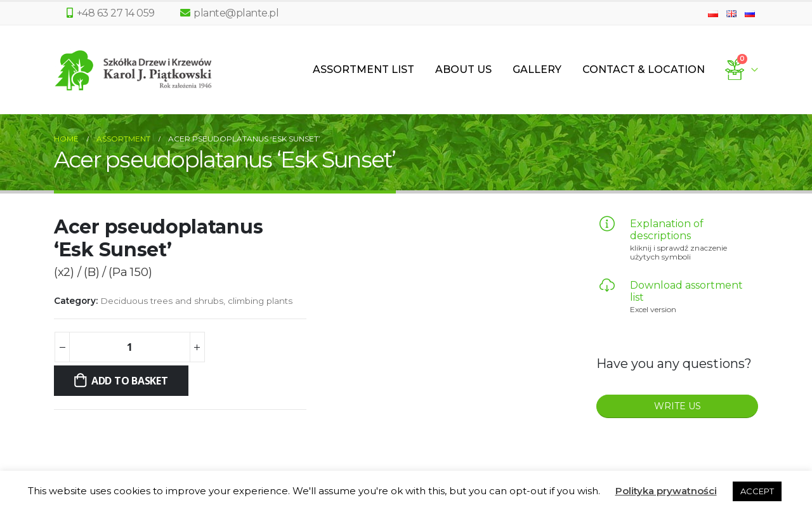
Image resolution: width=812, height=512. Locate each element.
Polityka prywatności (666, 491)
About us (463, 69)
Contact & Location (644, 69)
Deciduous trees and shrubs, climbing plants (196, 301)
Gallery (537, 69)
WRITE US (678, 406)
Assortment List (363, 69)
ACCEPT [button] (757, 491)
